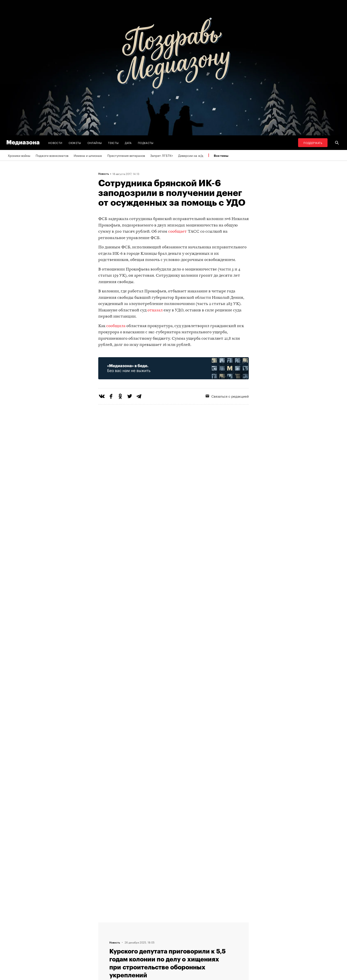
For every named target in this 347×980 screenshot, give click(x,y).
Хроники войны (19, 155)
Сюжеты (75, 143)
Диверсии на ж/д (191, 155)
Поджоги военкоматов (52, 155)
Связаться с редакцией (227, 396)
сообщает (177, 232)
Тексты (113, 143)
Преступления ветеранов (126, 155)
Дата (128, 143)
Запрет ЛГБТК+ (162, 155)
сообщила (116, 326)
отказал (155, 310)
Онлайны (95, 143)
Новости (55, 143)
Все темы (221, 156)
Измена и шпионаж (88, 155)
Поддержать (313, 143)
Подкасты (146, 143)
